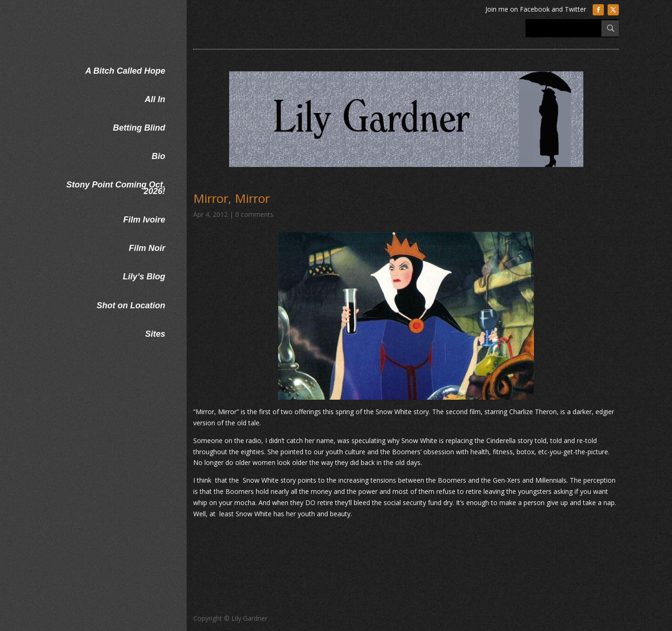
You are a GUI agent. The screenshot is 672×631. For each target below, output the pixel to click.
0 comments (254, 214)
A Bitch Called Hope (125, 71)
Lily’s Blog (144, 277)
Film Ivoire (144, 220)
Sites (155, 334)
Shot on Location (131, 305)
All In (155, 99)
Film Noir (147, 248)
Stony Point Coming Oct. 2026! (116, 188)
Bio (158, 156)
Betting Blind (139, 128)
